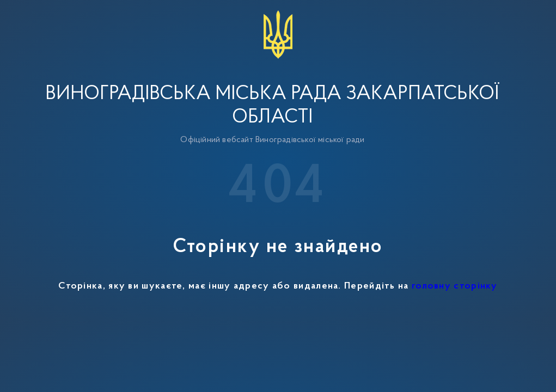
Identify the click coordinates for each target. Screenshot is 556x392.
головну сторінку (455, 286)
